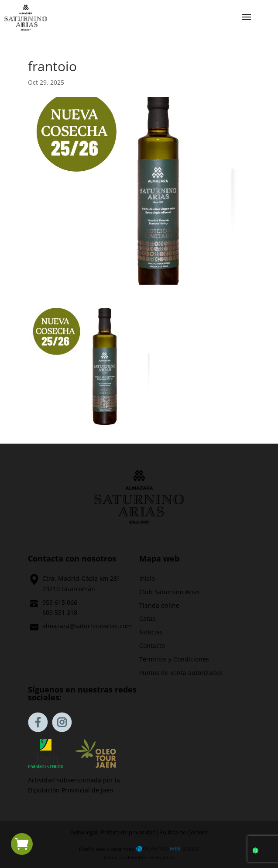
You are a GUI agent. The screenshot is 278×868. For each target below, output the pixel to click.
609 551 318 (60, 612)
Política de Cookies (184, 832)
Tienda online (159, 605)
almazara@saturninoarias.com (87, 626)
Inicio (147, 578)
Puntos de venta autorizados (181, 673)
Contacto (152, 646)
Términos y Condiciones (174, 659)
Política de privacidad (128, 832)
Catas (147, 618)
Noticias (151, 632)
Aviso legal (84, 832)
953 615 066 (60, 602)
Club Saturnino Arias (170, 592)
